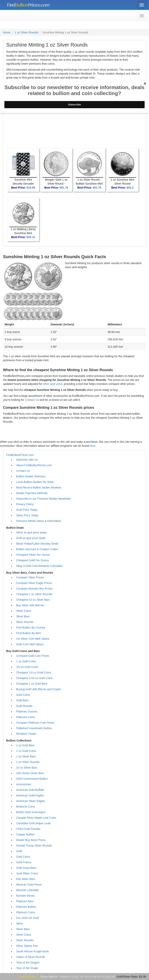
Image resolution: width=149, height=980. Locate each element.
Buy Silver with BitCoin (30, 605)
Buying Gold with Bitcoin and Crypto (38, 689)
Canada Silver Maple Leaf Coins (36, 818)
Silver (20, 924)
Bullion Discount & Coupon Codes (37, 549)
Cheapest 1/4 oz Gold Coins (34, 672)
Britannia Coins (26, 807)
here (93, 446)
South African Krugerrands (33, 951)
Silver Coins (24, 611)
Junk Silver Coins (27, 873)
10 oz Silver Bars (27, 768)
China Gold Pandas (28, 829)
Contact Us (32, 400)
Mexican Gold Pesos (29, 885)
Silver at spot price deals (31, 532)
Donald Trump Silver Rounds (34, 846)
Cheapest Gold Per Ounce (33, 560)
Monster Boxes (25, 896)
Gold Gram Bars (26, 868)
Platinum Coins (26, 717)
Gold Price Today (27, 510)
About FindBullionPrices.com (34, 465)
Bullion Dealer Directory (31, 476)
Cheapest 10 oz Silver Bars (33, 600)
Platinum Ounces (27, 711)
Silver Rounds (25, 622)
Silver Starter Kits (27, 946)
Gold (19, 851)
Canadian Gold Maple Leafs (34, 823)
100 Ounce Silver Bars (30, 773)
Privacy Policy (25, 504)
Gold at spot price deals (31, 538)
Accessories (24, 784)
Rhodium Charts (26, 734)
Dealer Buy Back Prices (31, 840)
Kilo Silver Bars (26, 879)
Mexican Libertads (28, 890)
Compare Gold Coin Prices (33, 656)
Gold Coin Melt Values (30, 644)
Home (7, 32)
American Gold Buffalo (30, 790)
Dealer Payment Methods (32, 493)
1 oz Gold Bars (25, 745)
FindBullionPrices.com (20, 455)
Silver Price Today (27, 515)
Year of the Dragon (28, 962)
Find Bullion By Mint (29, 633)
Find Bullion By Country (31, 628)
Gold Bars (22, 700)
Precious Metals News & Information (39, 521)
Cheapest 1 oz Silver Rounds (34, 594)
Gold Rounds (24, 706)
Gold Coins (23, 695)
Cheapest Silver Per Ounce (33, 555)
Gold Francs (24, 862)
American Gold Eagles (30, 795)
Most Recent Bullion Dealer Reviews (39, 488)
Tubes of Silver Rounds (31, 957)
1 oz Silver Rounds (27, 32)
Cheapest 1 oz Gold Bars (32, 684)
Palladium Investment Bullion (34, 728)
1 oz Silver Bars (26, 756)
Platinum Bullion (26, 907)
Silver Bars (23, 616)
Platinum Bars (25, 901)
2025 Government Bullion (32, 779)
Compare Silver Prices (30, 577)
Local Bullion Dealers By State (35, 482)
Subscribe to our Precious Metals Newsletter (44, 499)
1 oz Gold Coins (26, 661)
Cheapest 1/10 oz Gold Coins (34, 678)
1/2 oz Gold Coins (27, 667)
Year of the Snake (27, 968)
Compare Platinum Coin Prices (35, 723)
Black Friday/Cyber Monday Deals (37, 544)
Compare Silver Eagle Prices (34, 583)
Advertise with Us (27, 460)
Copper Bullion (25, 834)
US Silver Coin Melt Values (33, 639)
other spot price (53, 384)
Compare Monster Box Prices (34, 589)
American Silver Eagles (31, 801)
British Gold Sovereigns (31, 812)
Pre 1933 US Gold (28, 918)
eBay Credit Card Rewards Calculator (39, 566)
